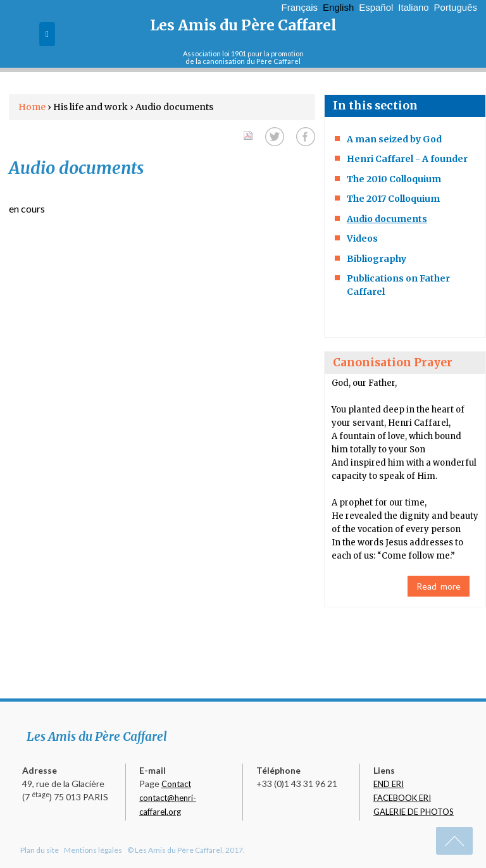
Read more (439, 586)
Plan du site (40, 850)
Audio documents (387, 219)
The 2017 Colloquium (393, 199)
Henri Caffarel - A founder (407, 159)
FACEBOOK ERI (402, 798)
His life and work (91, 107)
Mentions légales (93, 850)
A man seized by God (394, 139)
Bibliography (377, 259)
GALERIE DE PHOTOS (414, 812)
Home (32, 107)
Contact (176, 784)
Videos (362, 239)
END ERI (389, 784)
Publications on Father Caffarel (398, 285)
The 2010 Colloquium (394, 179)
